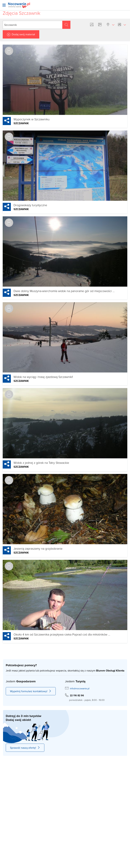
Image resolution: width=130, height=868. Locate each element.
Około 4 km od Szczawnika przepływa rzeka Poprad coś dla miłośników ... (62, 634)
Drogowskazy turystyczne (30, 205)
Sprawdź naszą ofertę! (25, 748)
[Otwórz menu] (4, 5)
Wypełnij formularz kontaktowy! (31, 691)
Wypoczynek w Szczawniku (32, 119)
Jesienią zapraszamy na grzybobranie (38, 548)
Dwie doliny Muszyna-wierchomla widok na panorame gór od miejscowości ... (64, 291)
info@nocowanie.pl (80, 688)
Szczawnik (21, 123)
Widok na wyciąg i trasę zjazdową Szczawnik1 (43, 377)
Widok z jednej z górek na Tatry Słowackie (41, 463)
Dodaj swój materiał (23, 34)
